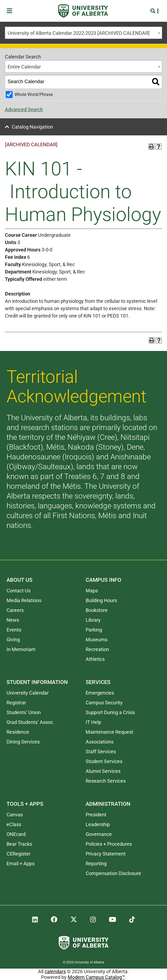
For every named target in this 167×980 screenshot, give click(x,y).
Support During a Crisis (110, 712)
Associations (100, 742)
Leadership (98, 824)
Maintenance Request (109, 732)
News (13, 620)
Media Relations (24, 600)
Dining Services (23, 742)
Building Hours (101, 600)
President (96, 815)
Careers (15, 610)
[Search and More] (154, 11)
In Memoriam (21, 649)
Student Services (104, 761)
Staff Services (101, 752)
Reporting (96, 864)
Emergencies (100, 693)
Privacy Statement (106, 854)
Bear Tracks (19, 844)
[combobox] (83, 33)
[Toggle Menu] (11, 11)
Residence (18, 732)
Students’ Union (24, 712)
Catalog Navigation (32, 127)
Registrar (16, 703)
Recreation (97, 649)
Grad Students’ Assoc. (30, 722)
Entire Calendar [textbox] (24, 67)
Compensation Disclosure (113, 873)
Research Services (106, 781)
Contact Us (18, 591)
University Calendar (28, 693)
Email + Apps (21, 864)
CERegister (18, 854)
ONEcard (16, 834)
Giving (13, 640)
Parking (94, 630)
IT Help (93, 722)
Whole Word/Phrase (34, 94)
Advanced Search (24, 109)
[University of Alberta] (83, 11)
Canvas (15, 815)
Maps (92, 591)
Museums (97, 640)
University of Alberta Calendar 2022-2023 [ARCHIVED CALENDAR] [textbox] (79, 33)
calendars (55, 971)
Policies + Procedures (109, 844)
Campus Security (104, 703)
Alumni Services (103, 771)
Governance (99, 834)
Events (14, 630)
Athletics (95, 659)
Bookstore (97, 610)
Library (93, 620)
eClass (14, 824)
